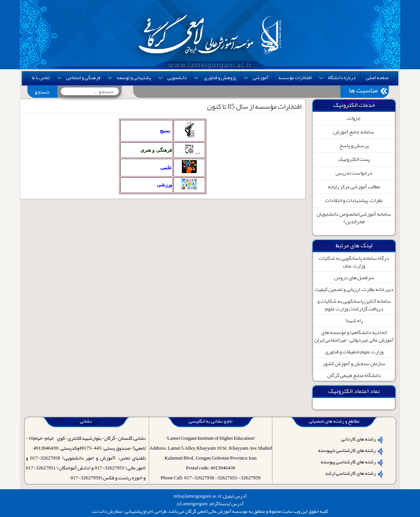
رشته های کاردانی (359, 439)
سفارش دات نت (107, 511)
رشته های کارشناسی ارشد (350, 473)
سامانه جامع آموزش (354, 132)
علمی (166, 168)
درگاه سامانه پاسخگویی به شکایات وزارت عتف (354, 262)
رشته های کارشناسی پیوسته (348, 462)
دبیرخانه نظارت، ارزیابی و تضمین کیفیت (354, 289)
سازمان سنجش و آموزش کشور (354, 363)
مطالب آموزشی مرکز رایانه (354, 186)
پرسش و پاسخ (354, 145)
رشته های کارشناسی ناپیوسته (347, 450)
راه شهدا (354, 320)
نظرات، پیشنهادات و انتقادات (354, 200)
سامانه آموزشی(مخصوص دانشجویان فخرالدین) (354, 218)
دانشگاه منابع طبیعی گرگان (354, 375)
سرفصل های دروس (354, 277)
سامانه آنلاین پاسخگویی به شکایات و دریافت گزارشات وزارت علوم (354, 305)
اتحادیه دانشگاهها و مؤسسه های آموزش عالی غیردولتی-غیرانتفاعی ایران (354, 336)
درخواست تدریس (354, 173)
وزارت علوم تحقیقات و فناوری (354, 352)
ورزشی (164, 185)
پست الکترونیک (354, 159)
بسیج (165, 131)
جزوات (354, 118)
